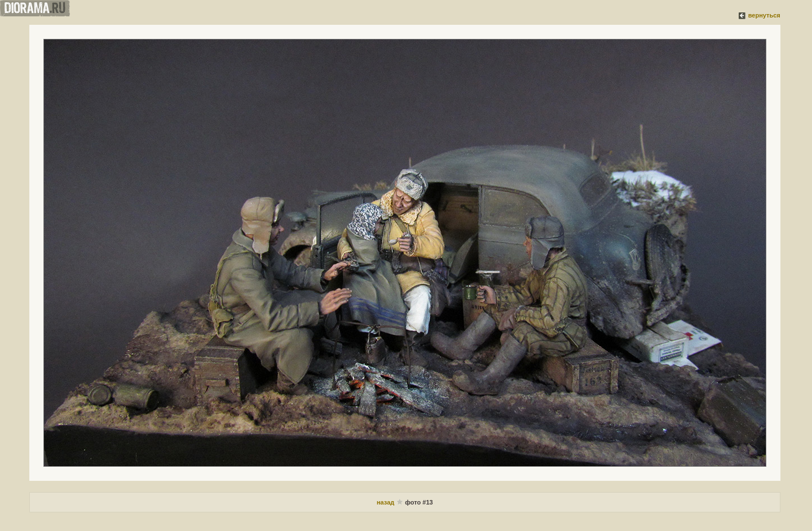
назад (386, 502)
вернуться (764, 15)
